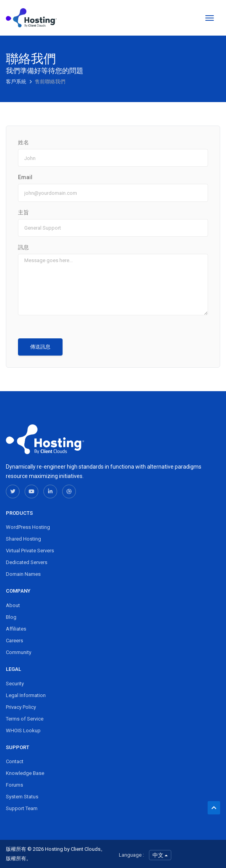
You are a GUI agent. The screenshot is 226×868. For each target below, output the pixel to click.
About (13, 605)
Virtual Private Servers (30, 551)
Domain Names (23, 574)
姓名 (23, 142)
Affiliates (16, 629)
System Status (22, 797)
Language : (131, 855)
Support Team (22, 808)
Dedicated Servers (27, 562)
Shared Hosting (23, 539)
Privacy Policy (21, 707)
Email (25, 177)
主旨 (23, 212)
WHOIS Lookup (23, 731)
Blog (11, 617)
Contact (15, 761)
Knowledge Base (25, 773)
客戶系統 (17, 82)
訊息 (23, 247)
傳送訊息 (40, 347)
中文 (160, 855)
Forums (14, 785)
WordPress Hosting (28, 527)
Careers (14, 641)
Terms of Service (25, 719)
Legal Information (26, 695)
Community (19, 652)
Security (15, 684)
